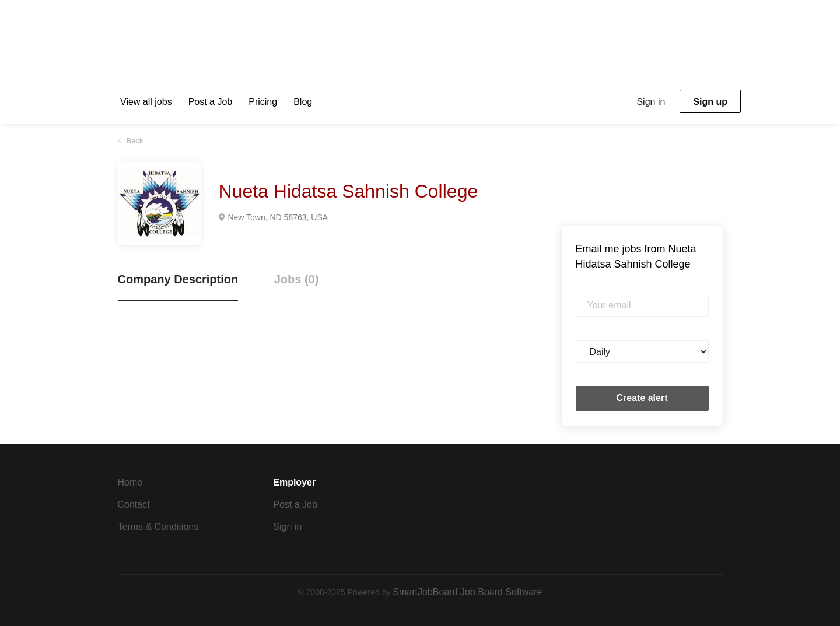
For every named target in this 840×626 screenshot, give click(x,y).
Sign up (710, 102)
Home (130, 482)
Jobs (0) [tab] (297, 279)
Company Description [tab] (178, 279)
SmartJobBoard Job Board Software (467, 592)
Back (134, 141)
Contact (134, 504)
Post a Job (295, 504)
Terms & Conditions (158, 527)
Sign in (651, 102)
